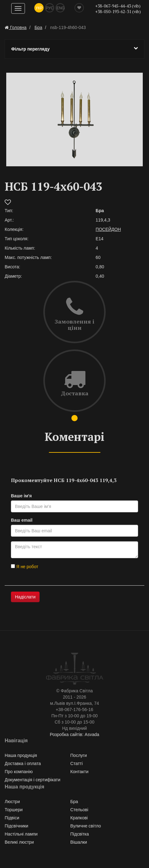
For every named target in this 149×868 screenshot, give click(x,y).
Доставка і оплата (23, 763)
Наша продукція (21, 755)
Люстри (12, 802)
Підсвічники (17, 826)
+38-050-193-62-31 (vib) (118, 11)
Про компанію (19, 772)
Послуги (79, 755)
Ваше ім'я (21, 496)
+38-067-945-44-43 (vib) (118, 6)
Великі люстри (19, 842)
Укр (39, 8)
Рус (50, 8)
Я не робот (25, 567)
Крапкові (79, 818)
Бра (74, 802)
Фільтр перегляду (74, 49)
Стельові (79, 810)
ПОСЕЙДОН (108, 229)
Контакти (79, 772)
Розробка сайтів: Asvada (75, 734)
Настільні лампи (21, 834)
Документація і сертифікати (33, 780)
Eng (60, 8)
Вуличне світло (86, 826)
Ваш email (22, 520)
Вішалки (79, 842)
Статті (77, 763)
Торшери (14, 810)
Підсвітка (80, 834)
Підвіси (12, 818)
